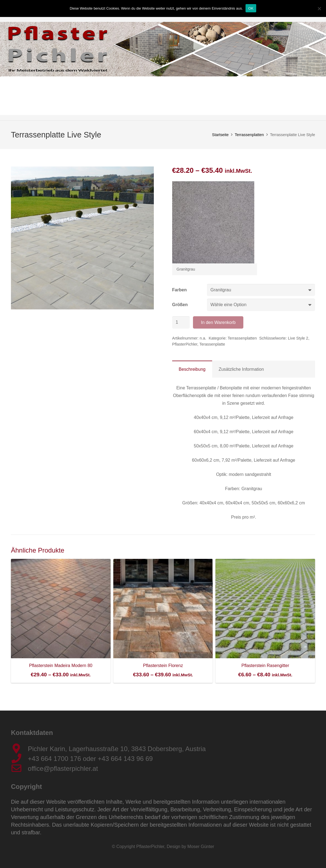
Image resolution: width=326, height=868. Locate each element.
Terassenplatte (212, 344)
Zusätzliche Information (241, 369)
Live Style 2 (298, 338)
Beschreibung (192, 369)
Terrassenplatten (249, 135)
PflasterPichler (185, 344)
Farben (179, 290)
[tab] (192, 369)
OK (251, 8)
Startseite (220, 135)
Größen (180, 305)
